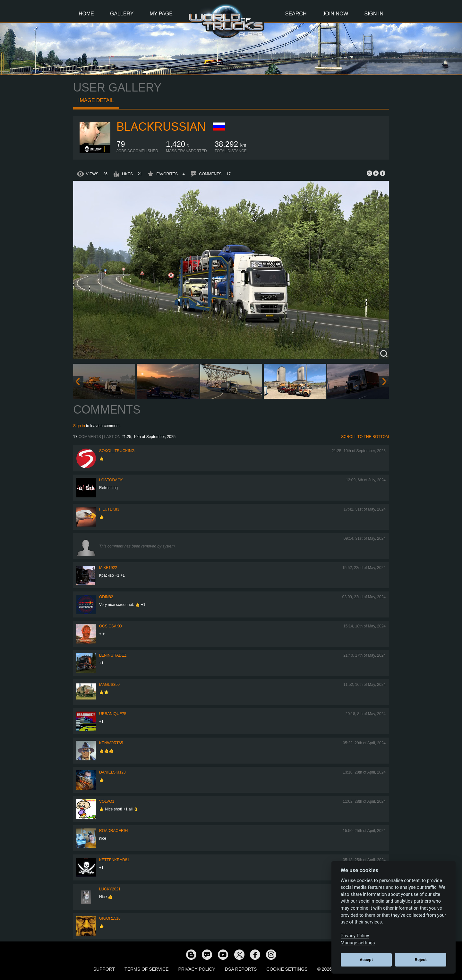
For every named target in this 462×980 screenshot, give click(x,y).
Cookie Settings (287, 969)
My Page (161, 14)
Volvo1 (107, 801)
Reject (421, 960)
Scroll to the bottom (365, 437)
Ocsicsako (111, 626)
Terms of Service (146, 969)
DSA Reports (241, 969)
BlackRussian (161, 127)
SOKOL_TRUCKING (117, 451)
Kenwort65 (111, 743)
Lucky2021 (110, 889)
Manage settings (358, 943)
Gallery (122, 14)
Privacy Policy (197, 969)
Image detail (96, 100)
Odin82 (106, 597)
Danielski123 (112, 772)
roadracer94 (114, 831)
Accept (366, 960)
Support (104, 969)
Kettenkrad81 (114, 860)
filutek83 (109, 509)
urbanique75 (113, 714)
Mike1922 (108, 568)
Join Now (335, 14)
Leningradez (113, 655)
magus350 (109, 685)
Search (296, 14)
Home (86, 14)
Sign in (79, 426)
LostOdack (111, 480)
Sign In (374, 14)
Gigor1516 (110, 918)
